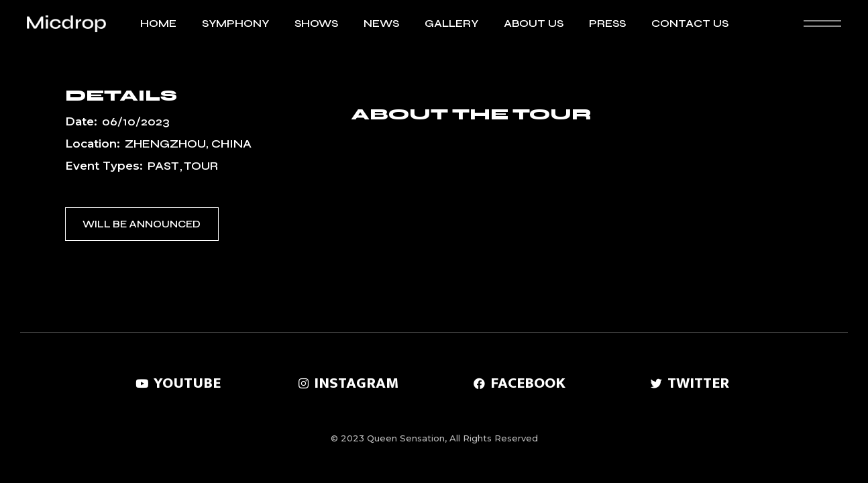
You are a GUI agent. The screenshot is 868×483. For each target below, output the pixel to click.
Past (163, 166)
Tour (201, 166)
